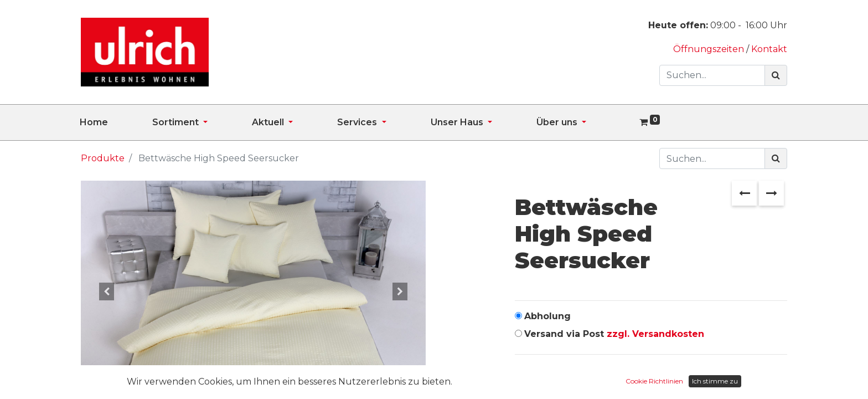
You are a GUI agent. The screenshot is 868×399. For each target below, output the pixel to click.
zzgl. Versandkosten (655, 334)
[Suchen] (776, 75)
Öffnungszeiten (710, 49)
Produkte (103, 158)
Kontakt (769, 49)
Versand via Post (614, 334)
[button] (107, 291)
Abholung (547, 316)
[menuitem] (116, 122)
